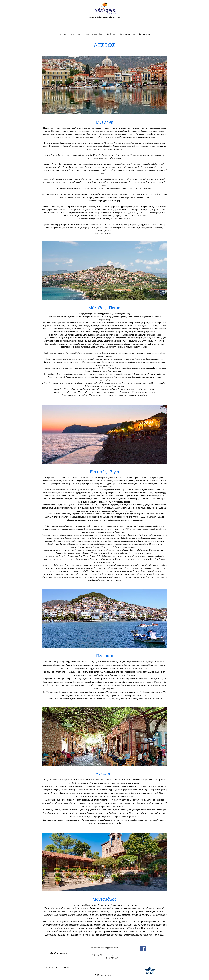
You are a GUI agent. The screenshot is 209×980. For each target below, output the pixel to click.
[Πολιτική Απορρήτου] (58, 953)
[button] (58, 968)
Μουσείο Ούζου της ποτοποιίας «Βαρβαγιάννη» (100, 699)
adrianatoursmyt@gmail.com (104, 948)
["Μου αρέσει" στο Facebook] (154, 949)
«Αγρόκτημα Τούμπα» (151, 685)
